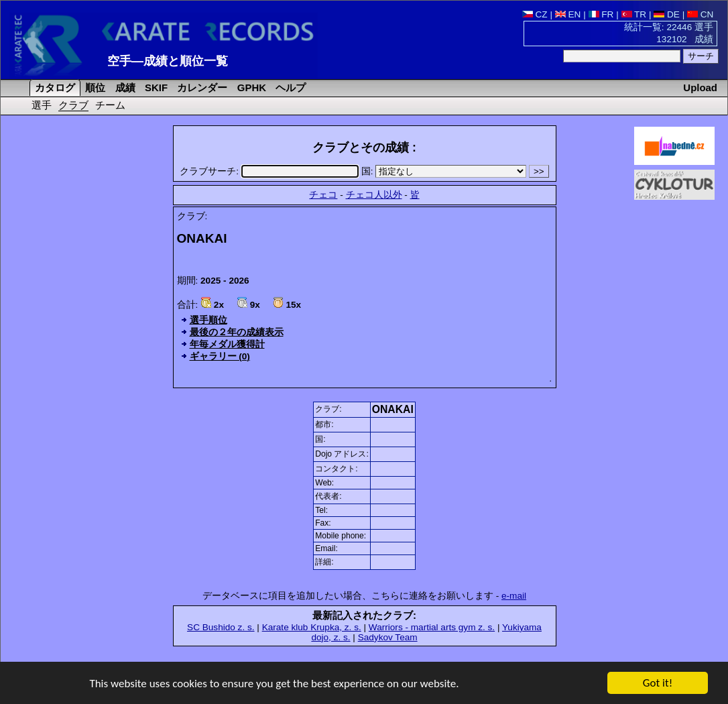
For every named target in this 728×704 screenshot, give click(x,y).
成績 (124, 87)
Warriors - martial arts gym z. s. (432, 627)
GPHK (250, 87)
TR (634, 14)
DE (667, 14)
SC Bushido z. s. (221, 627)
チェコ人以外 (374, 195)
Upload (700, 87)
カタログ (54, 87)
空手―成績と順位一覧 (168, 61)
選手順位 (208, 320)
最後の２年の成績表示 (237, 332)
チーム (110, 105)
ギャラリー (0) (220, 356)
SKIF (155, 87)
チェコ (323, 195)
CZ (535, 14)
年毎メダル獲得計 (227, 344)
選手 (42, 105)
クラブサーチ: (270, 171)
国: (445, 171)
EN (568, 14)
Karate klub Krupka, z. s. (312, 627)
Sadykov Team (388, 637)
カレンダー (201, 87)
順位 (94, 87)
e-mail (514, 596)
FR (601, 14)
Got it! (658, 684)
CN (700, 14)
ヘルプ (289, 87)
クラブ (73, 105)
